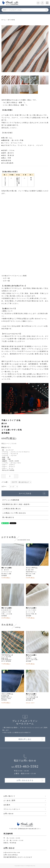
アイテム (5, 452)
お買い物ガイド (9, 796)
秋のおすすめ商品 (8, 470)
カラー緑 (7, 281)
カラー (5, 465)
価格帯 (5, 461)
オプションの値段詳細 (11, 500)
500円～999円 (14, 461)
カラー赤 (7, 278)
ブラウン (12, 465)
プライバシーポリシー (12, 809)
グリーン (12, 467)
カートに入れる (25, 493)
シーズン (5, 463)
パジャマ (14, 456)
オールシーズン (16, 463)
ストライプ (10, 450)
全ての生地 (11, 20)
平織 (9, 459)
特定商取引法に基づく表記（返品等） (17, 504)
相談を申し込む (25, 739)
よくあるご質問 (9, 800)
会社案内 (7, 805)
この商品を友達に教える (12, 509)
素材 (4, 457)
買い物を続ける (8, 517)
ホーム (4, 20)
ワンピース (14, 454)
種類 (4, 459)
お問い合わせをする (25, 780)
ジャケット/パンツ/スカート (20, 452)
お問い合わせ (9, 814)
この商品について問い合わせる (14, 513)
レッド (11, 468)
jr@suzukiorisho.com (12, 852)
